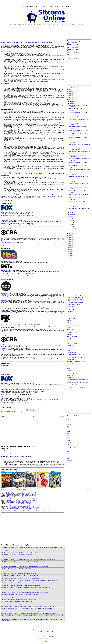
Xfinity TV (69, 457)
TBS (68, 450)
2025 (70, 92)
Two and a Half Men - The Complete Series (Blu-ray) (18, 493)
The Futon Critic (70, 317)
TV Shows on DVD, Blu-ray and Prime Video (38, 511)
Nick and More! (70, 356)
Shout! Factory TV (71, 448)
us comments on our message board (54, 196)
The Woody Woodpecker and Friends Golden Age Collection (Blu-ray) (21, 498)
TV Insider (69, 315)
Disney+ (69, 426)
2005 (70, 264)
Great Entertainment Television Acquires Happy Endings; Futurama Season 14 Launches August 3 (27, 566)
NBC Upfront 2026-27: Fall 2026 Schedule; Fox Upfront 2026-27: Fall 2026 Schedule (24, 576)
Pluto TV (69, 442)
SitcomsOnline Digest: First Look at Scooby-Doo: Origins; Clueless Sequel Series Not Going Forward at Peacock (30, 613)
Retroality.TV (70, 345)
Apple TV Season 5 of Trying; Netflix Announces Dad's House (18, 602)
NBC (68, 435)
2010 (70, 254)
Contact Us (70, 54)
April (71, 225)
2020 (70, 233)
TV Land (69, 453)
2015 (70, 244)
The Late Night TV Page (72, 363)
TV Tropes (69, 381)
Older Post (62, 417)
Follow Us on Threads (73, 48)
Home (33, 417)
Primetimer (69, 324)
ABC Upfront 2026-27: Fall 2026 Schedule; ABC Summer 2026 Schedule (21, 573)
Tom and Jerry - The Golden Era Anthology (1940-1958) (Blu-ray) (20, 494)
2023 (70, 96)
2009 (70, 256)
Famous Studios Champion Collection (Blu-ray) (16, 504)
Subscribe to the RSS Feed (75, 53)
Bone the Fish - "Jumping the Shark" (75, 388)
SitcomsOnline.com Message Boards (75, 296)
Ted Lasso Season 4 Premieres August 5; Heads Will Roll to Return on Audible (22, 604)
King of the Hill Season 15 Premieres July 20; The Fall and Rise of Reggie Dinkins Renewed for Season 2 (28, 588)
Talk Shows (8, 412)
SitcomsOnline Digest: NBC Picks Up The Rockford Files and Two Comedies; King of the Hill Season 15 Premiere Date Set (32, 580)
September (72, 215)
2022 (70, 98)
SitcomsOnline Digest (72, 58)
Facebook (6, 197)
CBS (68, 423)
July (71, 219)
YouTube (69, 459)
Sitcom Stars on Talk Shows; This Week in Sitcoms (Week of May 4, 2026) (21, 595)
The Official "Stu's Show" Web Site (75, 358)
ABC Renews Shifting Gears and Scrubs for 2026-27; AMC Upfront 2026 (21, 599)
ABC (68, 418)
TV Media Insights (71, 360)
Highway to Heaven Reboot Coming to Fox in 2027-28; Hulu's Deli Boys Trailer (22, 585)
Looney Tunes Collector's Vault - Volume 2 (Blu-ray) (17, 501)
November (72, 103)
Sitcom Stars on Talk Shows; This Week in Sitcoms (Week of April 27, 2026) (22, 611)
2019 (70, 235)
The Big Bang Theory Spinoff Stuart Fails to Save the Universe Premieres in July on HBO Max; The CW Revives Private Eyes (33, 606)
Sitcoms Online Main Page (74, 41)
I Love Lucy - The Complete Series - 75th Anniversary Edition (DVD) (21, 505)
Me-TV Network (70, 365)
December (72, 101)
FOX (68, 428)
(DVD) (25, 490)
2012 (70, 250)
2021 (70, 100)
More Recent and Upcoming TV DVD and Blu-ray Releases (14, 511)
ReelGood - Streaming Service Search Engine (77, 446)
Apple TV (69, 419)
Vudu (68, 455)
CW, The (69, 425)
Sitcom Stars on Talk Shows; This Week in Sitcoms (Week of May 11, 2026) (22, 578)
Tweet (2, 197)
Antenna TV (70, 367)
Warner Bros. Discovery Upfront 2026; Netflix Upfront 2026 (18, 569)
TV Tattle (69, 340)
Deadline (69, 320)
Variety (68, 322)
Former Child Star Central (73, 347)
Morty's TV (69, 331)
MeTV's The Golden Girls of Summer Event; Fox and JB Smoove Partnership (22, 552)
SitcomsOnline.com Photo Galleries (75, 298)
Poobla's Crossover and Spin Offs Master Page (78, 379)
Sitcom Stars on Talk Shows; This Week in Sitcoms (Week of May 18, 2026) (22, 562)
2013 (70, 248)
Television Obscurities (72, 336)
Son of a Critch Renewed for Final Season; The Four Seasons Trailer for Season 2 (23, 590)
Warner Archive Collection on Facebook (76, 361)
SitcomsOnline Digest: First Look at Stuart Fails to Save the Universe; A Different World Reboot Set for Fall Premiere (31, 564)
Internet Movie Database (72, 326)
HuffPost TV (70, 335)
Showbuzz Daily (70, 310)
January (72, 231)
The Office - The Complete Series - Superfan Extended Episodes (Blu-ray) (22, 507)
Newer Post (3, 417)
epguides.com (70, 329)
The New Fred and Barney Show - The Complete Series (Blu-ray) (20, 499)
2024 (70, 94)
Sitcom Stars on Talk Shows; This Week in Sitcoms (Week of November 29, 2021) (27, 42)
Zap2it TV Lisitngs (71, 306)
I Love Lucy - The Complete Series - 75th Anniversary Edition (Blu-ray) (22, 509)
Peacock (69, 441)
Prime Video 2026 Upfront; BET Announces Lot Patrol (17, 571)
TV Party (69, 351)
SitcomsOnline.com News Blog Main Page (49, 634)
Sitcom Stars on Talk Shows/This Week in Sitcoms (78, 60)
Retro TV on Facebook (72, 344)
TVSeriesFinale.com (71, 319)
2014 (70, 246)
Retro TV (69, 342)
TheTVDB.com (70, 377)
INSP (68, 372)
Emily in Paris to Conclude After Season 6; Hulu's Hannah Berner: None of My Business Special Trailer (28, 550)
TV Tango (69, 338)
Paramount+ (70, 439)
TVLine (68, 313)
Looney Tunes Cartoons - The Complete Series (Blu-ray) (18, 506)
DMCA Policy (50, 636)
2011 (70, 252)
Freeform (69, 430)
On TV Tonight (70, 386)
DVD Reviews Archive (54, 511)
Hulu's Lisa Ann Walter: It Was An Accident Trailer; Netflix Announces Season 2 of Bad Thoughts (26, 592)
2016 (70, 242)
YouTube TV (70, 460)
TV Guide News (70, 311)
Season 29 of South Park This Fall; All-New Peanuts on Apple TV (19, 555)
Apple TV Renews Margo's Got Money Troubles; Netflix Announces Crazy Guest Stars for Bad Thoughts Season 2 (30, 559)
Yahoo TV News (70, 308)
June (71, 221)
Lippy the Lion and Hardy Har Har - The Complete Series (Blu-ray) (21, 496)
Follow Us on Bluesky (73, 46)
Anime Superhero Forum (72, 352)
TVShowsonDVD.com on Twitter (74, 304)
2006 (70, 262)
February (72, 229)
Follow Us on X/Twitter (73, 44)
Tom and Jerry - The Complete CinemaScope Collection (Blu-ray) (20, 500)
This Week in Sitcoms (17, 412)
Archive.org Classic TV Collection (74, 421)
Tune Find (69, 368)
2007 (70, 260)
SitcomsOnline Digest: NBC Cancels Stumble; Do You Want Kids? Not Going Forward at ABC (26, 597)
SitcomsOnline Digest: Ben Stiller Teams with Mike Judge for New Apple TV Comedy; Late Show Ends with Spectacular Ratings (33, 548)
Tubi (68, 451)
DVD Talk (69, 370)
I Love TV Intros (70, 376)
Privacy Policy (42, 636)
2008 (70, 258)
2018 (70, 238)
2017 (70, 240)
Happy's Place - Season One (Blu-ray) (14, 490)
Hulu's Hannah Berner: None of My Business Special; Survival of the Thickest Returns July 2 (25, 583)
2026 (70, 89)
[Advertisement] (46, 33)
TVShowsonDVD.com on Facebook (75, 303)
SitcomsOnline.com (49, 632)
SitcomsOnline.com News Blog (46, 6)
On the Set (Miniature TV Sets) (74, 354)
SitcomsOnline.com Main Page (74, 294)
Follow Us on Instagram (74, 49)
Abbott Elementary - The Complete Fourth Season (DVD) (19, 503)
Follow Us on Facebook (74, 43)
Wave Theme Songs (71, 374)
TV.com (69, 328)
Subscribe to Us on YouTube (75, 51)
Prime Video (70, 444)
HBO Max (69, 432)
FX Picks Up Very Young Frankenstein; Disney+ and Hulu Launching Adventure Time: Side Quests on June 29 (29, 557)
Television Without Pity (72, 349)
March (71, 227)
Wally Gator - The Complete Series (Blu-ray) (16, 497)
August (71, 217)
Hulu (68, 434)
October (72, 213)
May (71, 223)
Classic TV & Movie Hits (72, 333)
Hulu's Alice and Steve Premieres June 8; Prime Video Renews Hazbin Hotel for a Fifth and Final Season (28, 609)
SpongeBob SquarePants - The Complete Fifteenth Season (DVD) (21, 492)
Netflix (68, 437)
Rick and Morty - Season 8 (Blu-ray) (14, 491)
